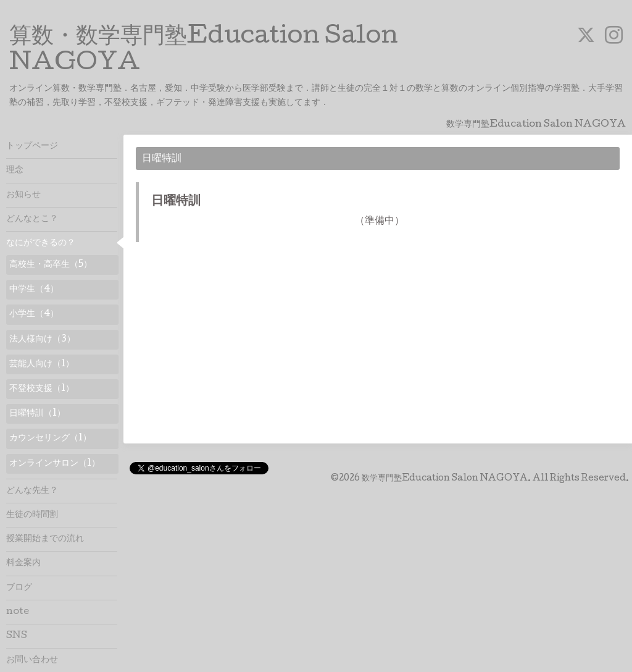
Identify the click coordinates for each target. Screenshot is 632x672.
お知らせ (23, 195)
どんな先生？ (32, 491)
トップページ (32, 146)
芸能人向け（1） (42, 364)
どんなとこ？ (32, 219)
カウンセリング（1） (50, 439)
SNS (17, 636)
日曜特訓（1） (37, 414)
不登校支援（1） (42, 389)
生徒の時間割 (32, 515)
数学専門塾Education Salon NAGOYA (445, 479)
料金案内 (23, 563)
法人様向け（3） (42, 340)
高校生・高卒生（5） (51, 265)
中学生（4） (34, 290)
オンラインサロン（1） (55, 464)
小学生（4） (34, 314)
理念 (15, 170)
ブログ (19, 588)
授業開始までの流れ (45, 539)
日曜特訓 (176, 202)
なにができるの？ (41, 243)
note (18, 612)
